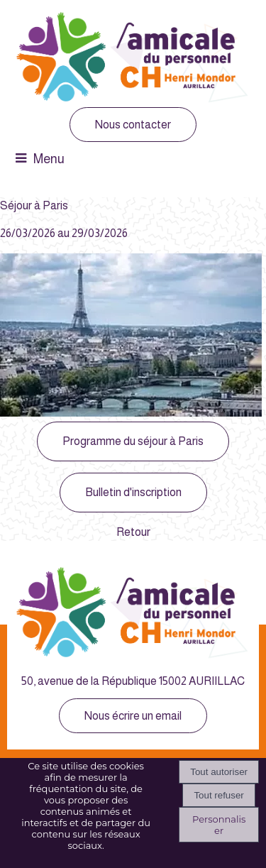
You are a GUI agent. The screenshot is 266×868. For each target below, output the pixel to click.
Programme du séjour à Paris (133, 441)
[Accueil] (133, 59)
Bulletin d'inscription (133, 492)
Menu (49, 159)
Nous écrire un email (133, 716)
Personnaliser (219, 825)
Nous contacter (133, 125)
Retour (133, 532)
